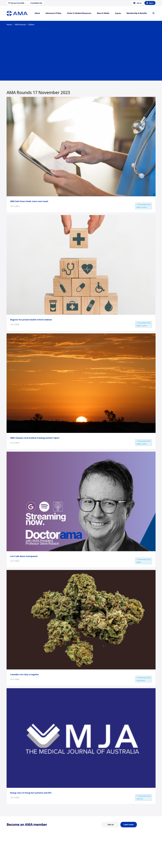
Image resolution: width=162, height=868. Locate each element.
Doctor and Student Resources (94, 857)
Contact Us (11, 855)
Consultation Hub (51, 865)
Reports (48, 858)
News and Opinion (128, 855)
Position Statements (52, 851)
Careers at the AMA (14, 862)
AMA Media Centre (128, 851)
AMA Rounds (20, 25)
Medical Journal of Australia (131, 858)
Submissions (49, 862)
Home (9, 25)
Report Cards (50, 855)
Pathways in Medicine (91, 864)
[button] (17, 3)
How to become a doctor (92, 860)
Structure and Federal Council (17, 858)
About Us (10, 851)
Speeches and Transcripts (130, 862)
